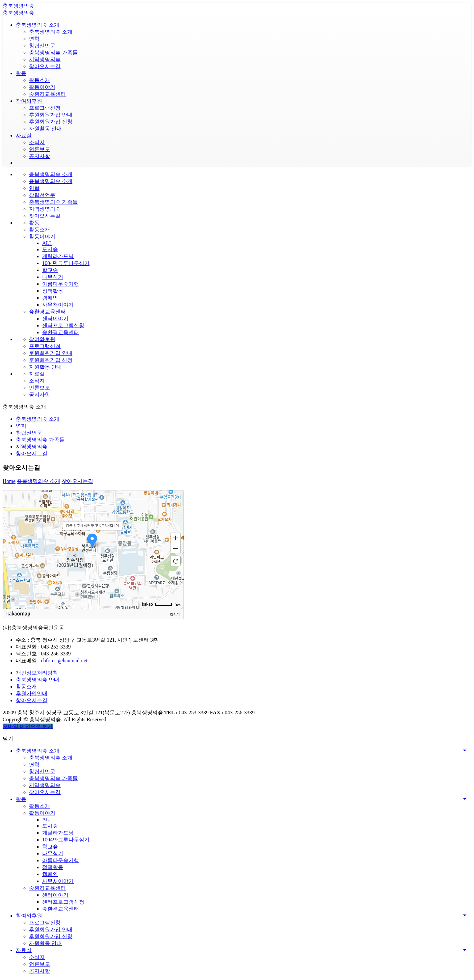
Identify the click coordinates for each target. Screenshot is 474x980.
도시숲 (50, 249)
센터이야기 (55, 318)
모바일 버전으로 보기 (28, 726)
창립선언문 (42, 46)
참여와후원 (29, 101)
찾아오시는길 (45, 66)
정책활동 (53, 291)
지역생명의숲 (45, 59)
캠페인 (50, 298)
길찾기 (175, 614)
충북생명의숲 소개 (38, 25)
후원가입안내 (32, 693)
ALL (47, 243)
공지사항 (39, 156)
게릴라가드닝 (58, 256)
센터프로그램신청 (63, 325)
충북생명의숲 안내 (38, 680)
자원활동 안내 (45, 129)
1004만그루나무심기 (66, 263)
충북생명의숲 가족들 (53, 53)
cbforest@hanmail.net (64, 661)
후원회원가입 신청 (51, 122)
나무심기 (53, 277)
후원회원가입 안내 (51, 115)
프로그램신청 (45, 108)
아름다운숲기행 (61, 284)
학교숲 (50, 270)
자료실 (24, 135)
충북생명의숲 (18, 6)
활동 (21, 73)
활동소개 (39, 80)
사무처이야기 (58, 305)
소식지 (37, 142)
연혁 (34, 39)
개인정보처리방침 (37, 673)
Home (9, 481)
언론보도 (39, 149)
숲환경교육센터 (47, 94)
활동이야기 (42, 87)
